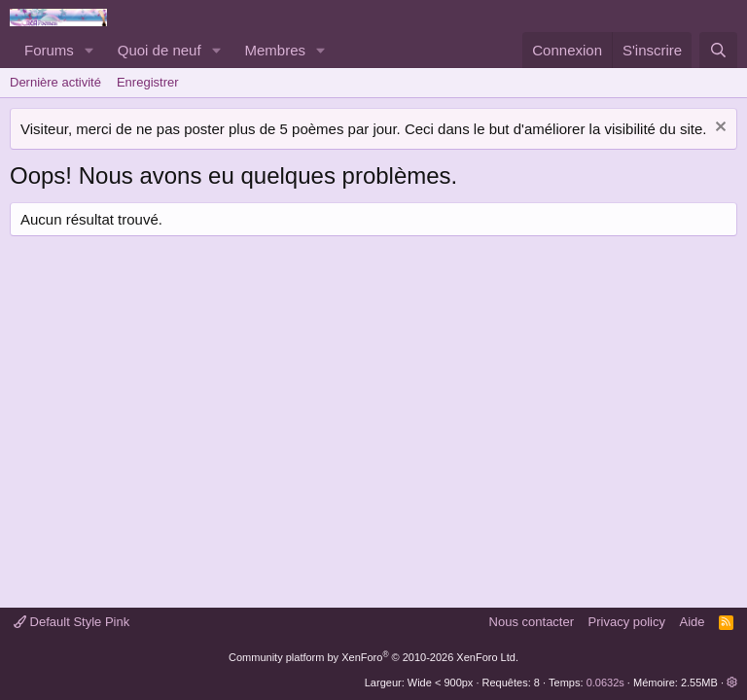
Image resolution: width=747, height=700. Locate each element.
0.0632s (605, 682)
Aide (693, 622)
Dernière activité (55, 82)
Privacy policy (627, 622)
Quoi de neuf (160, 50)
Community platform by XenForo (373, 657)
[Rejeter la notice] (718, 129)
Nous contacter (532, 622)
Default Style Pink (71, 622)
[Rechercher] (718, 50)
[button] (89, 50)
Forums (49, 50)
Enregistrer (148, 82)
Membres (276, 50)
